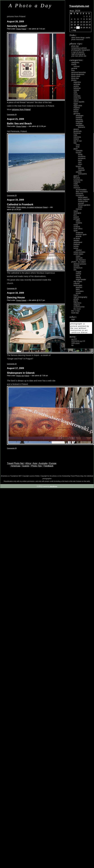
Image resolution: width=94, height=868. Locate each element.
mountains (80, 291)
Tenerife (79, 236)
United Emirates (79, 252)
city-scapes (78, 281)
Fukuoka (81, 168)
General (74, 68)
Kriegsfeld (79, 121)
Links (73, 70)
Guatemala (77, 131)
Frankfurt (79, 118)
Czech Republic (79, 102)
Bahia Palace (83, 197)
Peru (75, 215)
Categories (75, 63)
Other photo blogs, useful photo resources (81, 39)
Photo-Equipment (78, 74)
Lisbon (78, 221)
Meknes (79, 209)
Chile (75, 92)
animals (76, 266)
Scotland (77, 227)
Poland (24, 29)
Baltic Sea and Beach (19, 124)
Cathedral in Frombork (20, 204)
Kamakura (82, 158)
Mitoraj (78, 278)
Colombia (77, 96)
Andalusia (79, 233)
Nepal (76, 211)
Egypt (76, 104)
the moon (77, 309)
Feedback (48, 466)
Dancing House (16, 298)
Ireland (76, 139)
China (76, 94)
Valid (75, 343)
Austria (76, 86)
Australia (43, 463)
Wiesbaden (80, 125)
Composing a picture (79, 48)
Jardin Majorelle (84, 199)
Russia (76, 225)
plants (76, 301)
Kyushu (78, 166)
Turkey (76, 248)
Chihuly (78, 274)
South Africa (78, 229)
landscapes (78, 285)
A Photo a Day (30, 6)
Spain (76, 231)
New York (79, 258)
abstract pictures (80, 264)
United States (78, 254)
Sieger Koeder (81, 280)
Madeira (79, 223)
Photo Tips (75, 46)
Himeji (80, 154)
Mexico (76, 186)
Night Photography (78, 54)
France (76, 112)
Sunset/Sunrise (79, 307)
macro (76, 295)
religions (77, 305)
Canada (76, 90)
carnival (76, 66)
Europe (53, 463)
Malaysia (77, 182)
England (77, 108)
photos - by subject (28, 207)
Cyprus (76, 100)
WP (72, 345)
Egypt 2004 (78, 106)
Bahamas (77, 88)
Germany (77, 114)
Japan (76, 149)
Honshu (79, 153)
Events (74, 64)
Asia (35, 463)
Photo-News (76, 76)
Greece (76, 129)
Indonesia (77, 137)
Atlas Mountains (82, 192)
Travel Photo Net (15, 463)
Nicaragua (77, 213)
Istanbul (79, 250)
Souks (80, 207)
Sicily (78, 147)
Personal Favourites (79, 72)
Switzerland (78, 242)
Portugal (77, 219)
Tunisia (76, 246)
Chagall (78, 272)
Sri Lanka (77, 238)
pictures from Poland (21, 109)
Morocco (77, 188)
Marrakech (80, 196)
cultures (77, 283)
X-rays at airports (78, 52)
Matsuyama (82, 174)
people (76, 299)
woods (78, 293)
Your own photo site (79, 56)
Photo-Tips (36, 466)
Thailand (77, 244)
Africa (28, 463)
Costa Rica (77, 98)
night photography (80, 297)
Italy (75, 143)
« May (74, 30)
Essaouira (79, 194)
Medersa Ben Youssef (83, 202)
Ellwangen (80, 116)
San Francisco (81, 260)
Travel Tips (75, 313)
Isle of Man (78, 141)
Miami (78, 256)
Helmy (78, 276)
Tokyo (80, 164)
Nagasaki (81, 170)
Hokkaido (79, 151)
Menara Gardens (84, 205)
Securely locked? (17, 26)
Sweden (76, 240)
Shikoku (79, 172)
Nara (80, 162)
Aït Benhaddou (81, 190)
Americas (16, 466)
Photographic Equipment (80, 50)
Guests (26, 466)
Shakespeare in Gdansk (21, 373)
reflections (77, 303)
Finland (76, 110)
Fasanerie (81, 127)
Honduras (77, 133)
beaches (79, 287)
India (75, 135)
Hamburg (79, 120)
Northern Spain (81, 235)
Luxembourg (78, 180)
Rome (78, 145)
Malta (76, 184)
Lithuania (77, 178)
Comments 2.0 (78, 341)
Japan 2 (76, 176)
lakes (78, 289)
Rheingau (79, 123)
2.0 (74, 339)
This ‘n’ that (75, 311)
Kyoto (80, 160)
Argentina (77, 82)
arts (23, 376)
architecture (38, 207)
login (73, 319)
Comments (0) (12, 114)
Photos (19, 29)
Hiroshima (82, 156)
